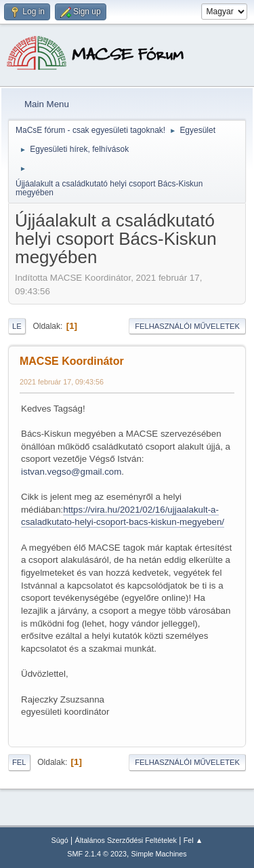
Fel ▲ (193, 840)
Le (17, 326)
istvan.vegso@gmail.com (71, 472)
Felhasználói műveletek (187, 326)
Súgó (60, 840)
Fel (19, 762)
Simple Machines (159, 854)
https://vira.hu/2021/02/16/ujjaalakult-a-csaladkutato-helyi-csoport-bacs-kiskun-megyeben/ (123, 516)
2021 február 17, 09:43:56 (62, 382)
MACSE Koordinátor (72, 361)
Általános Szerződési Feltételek (126, 840)
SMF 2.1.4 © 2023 (97, 854)
